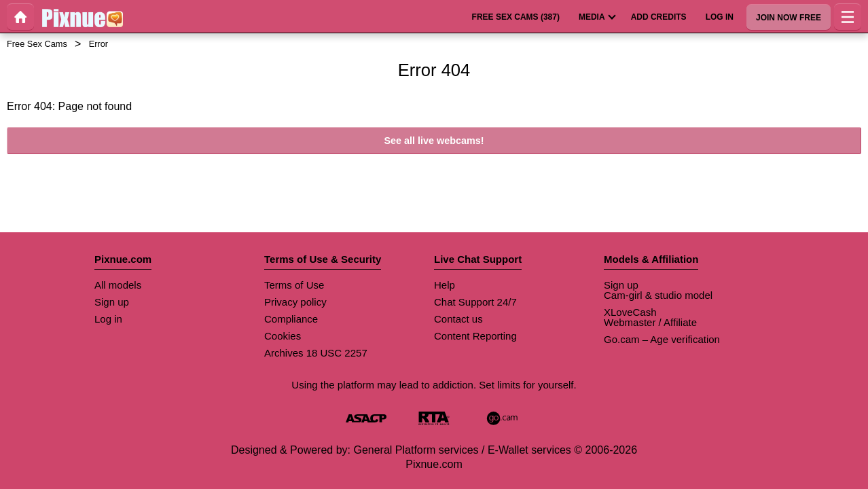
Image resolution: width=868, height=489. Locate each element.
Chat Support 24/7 (475, 302)
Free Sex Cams (37, 44)
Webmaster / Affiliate (650, 322)
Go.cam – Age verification (662, 339)
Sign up (112, 302)
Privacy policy (295, 302)
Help (445, 285)
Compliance (291, 319)
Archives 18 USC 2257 (316, 353)
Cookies (283, 336)
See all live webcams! (434, 141)
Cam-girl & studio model (658, 295)
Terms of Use (294, 285)
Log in (108, 319)
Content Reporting (475, 336)
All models (118, 285)
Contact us (458, 319)
